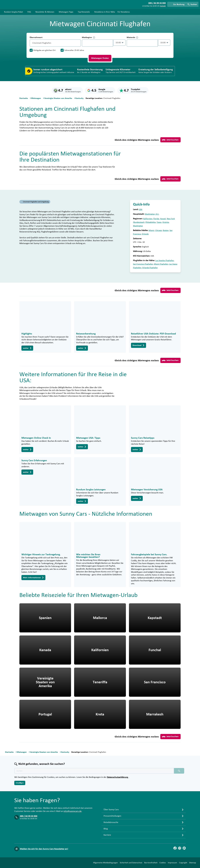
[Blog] (184, 848)
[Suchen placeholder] (179, 771)
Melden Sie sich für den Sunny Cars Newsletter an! (44, 849)
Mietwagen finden (100, 58)
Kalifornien (148, 219)
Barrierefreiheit (151, 863)
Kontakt (163, 6)
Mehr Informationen (33, 578)
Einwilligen (20, 783)
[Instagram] (180, 848)
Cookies (163, 863)
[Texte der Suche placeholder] (94, 771)
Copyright (183, 863)
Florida (156, 219)
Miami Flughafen (161, 264)
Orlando (145, 234)
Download (139, 345)
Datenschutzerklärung (118, 777)
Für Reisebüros (124, 12)
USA (141, 209)
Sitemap (193, 863)
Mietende (132, 37)
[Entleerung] (78, 43)
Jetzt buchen (170, 140)
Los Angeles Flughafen (165, 260)
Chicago (159, 230)
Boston (166, 230)
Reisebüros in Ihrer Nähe (105, 12)
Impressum (172, 863)
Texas (159, 222)
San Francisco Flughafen (143, 264)
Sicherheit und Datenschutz (131, 863)
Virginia (166, 222)
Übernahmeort (36, 37)
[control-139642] (97, 43)
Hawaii (163, 219)
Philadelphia (151, 222)
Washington (138, 226)
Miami (151, 230)
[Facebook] (175, 848)
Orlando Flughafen (150, 268)
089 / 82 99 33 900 (29, 816)
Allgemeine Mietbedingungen (105, 863)
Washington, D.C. (152, 214)
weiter (27, 348)
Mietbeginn (88, 37)
